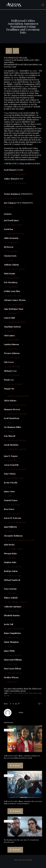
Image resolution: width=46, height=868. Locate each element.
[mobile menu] (43, 5)
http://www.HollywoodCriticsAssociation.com (23, 694)
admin (21, 712)
